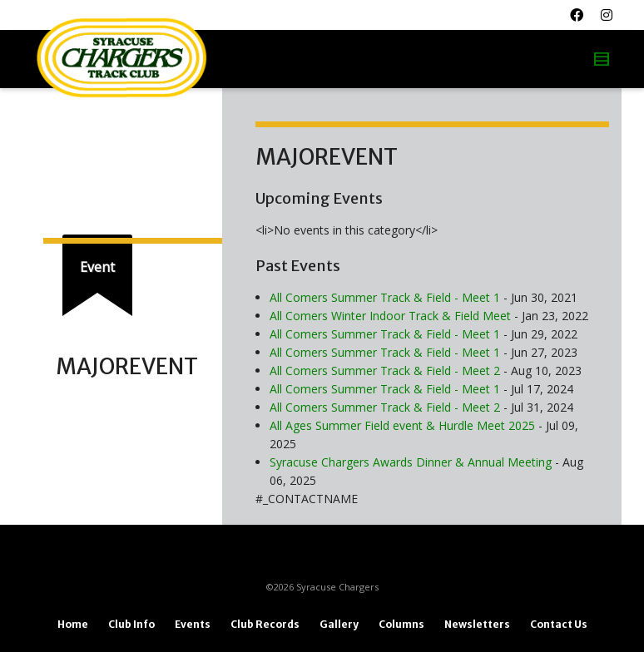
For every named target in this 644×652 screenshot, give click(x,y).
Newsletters (477, 624)
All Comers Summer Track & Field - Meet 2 (385, 370)
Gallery (339, 624)
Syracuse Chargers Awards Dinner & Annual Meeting (411, 462)
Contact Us (559, 624)
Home (73, 624)
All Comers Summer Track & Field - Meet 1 (385, 297)
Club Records (265, 624)
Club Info (131, 624)
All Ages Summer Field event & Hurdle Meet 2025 (402, 425)
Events (193, 624)
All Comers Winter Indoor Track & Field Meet (390, 316)
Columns (401, 624)
